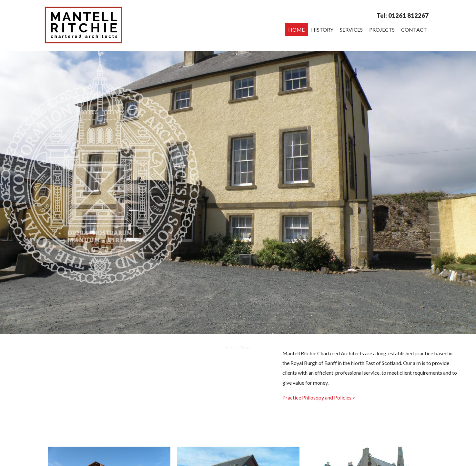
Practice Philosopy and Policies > (319, 397)
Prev (231, 347)
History (322, 30)
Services (351, 30)
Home (296, 30)
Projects (382, 30)
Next (245, 347)
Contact (414, 30)
